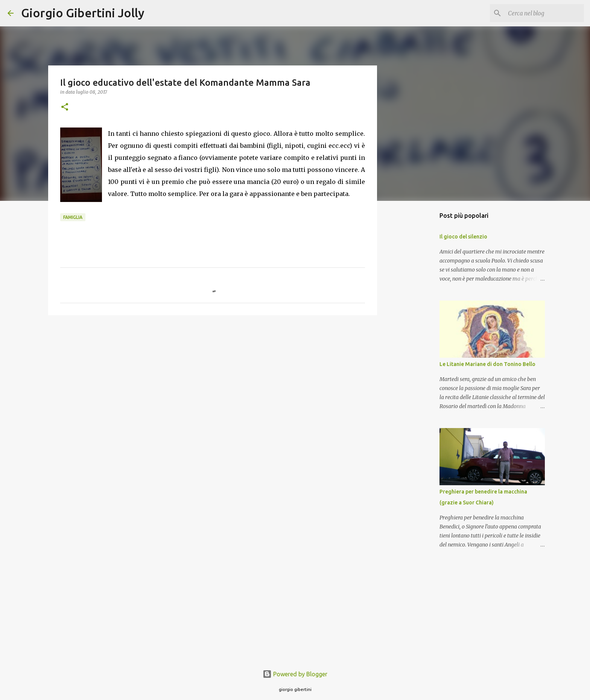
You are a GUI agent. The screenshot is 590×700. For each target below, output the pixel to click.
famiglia (73, 217)
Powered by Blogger (295, 674)
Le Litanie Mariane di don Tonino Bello (487, 364)
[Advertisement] (213, 379)
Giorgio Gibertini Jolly (83, 13)
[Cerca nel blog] (544, 13)
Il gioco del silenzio (463, 237)
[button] (65, 107)
